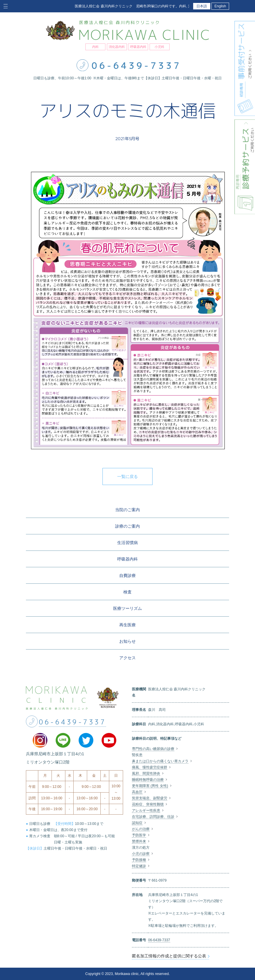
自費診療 (127, 575)
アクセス (127, 658)
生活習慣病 (127, 543)
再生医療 (127, 625)
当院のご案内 (127, 510)
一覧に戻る (127, 476)
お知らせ (127, 641)
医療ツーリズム (127, 608)
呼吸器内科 (127, 559)
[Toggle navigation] (6, 6)
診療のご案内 (127, 526)
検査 (127, 592)
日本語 (202, 6)
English (220, 6)
